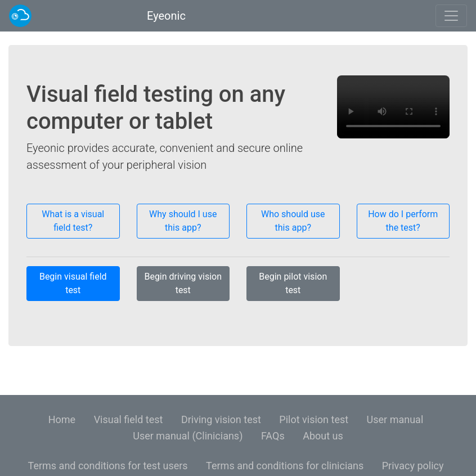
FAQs (273, 436)
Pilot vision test (314, 419)
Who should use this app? (293, 221)
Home (62, 419)
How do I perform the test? (403, 221)
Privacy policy (413, 466)
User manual (395, 419)
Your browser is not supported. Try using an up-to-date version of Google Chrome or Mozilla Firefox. (393, 107)
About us (323, 436)
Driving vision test (221, 419)
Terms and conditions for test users (108, 466)
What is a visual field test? (73, 221)
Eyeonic (165, 16)
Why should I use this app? (183, 221)
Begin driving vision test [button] (183, 283)
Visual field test (129, 419)
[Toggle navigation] (451, 16)
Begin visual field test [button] (73, 283)
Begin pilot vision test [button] (293, 283)
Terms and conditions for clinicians (285, 466)
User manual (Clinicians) (188, 436)
